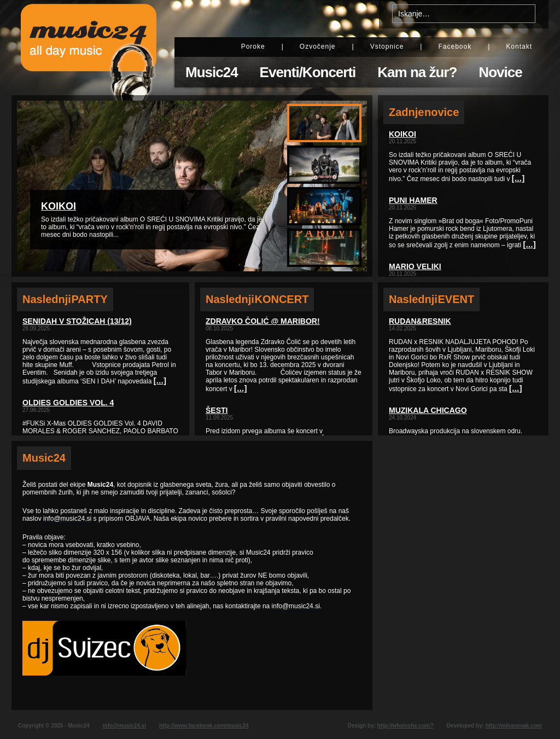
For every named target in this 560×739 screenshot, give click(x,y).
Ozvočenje (318, 46)
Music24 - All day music (89, 48)
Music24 (212, 72)
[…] (160, 381)
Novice (500, 72)
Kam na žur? (417, 72)
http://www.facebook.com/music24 (204, 726)
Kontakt (519, 46)
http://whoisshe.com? (406, 726)
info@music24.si (124, 726)
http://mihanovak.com (514, 726)
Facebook (455, 46)
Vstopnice (387, 46)
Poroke (253, 46)
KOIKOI (59, 206)
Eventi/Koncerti (308, 72)
